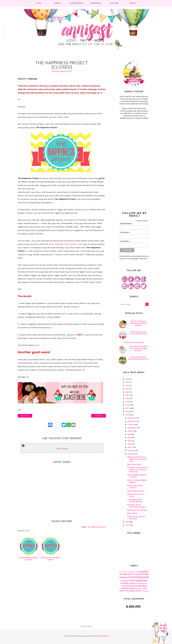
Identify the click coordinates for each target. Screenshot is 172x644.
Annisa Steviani (62, 449)
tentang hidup (140, 586)
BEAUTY (133, 3)
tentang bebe (139, 580)
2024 (128, 385)
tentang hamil (127, 586)
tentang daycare (141, 583)
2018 (128, 405)
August (131, 431)
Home (39, 3)
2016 (128, 411)
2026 (128, 379)
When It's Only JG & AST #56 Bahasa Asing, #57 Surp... (137, 459)
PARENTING (96, 3)
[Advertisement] (134, 164)
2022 (128, 392)
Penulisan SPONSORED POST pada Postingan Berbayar (138, 348)
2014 (128, 522)
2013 (128, 525)
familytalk (144, 572)
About (58, 3)
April (130, 444)
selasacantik (125, 577)
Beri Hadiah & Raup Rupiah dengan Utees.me (138, 358)
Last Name (125, 241)
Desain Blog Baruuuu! (136, 491)
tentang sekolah (141, 588)
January (131, 454)
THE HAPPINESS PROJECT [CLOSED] (29, 559)
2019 (128, 402)
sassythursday (142, 574)
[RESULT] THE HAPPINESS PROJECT (51, 559)
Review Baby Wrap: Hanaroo (135, 487)
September (132, 428)
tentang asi (125, 581)
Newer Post (25, 416)
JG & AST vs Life (124, 572)
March (130, 447)
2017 (128, 408)
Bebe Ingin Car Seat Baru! (137, 510)
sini (133, 113)
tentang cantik (128, 583)
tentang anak (140, 577)
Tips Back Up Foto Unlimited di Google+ (136, 506)
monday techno (127, 574)
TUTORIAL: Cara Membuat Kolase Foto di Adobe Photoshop (137, 470)
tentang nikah (128, 588)
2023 (128, 389)
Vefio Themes (103, 636)
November (132, 421)
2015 (128, 415)
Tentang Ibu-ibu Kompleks (134, 342)
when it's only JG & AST (131, 591)
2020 (128, 398)
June (130, 437)
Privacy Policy (86, 626)
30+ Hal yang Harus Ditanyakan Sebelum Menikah (138, 323)
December (132, 418)
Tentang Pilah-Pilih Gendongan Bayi (135, 500)
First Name (125, 232)
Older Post (98, 416)
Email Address (127, 224)
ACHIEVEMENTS (77, 3)
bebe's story (134, 572)
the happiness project (97, 527)
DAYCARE (114, 3)
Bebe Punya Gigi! (134, 464)
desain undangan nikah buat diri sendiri (66, 244)
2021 (128, 395)
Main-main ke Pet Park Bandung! (136, 518)
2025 (128, 382)
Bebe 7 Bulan (132, 513)
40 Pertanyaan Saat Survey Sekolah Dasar (138, 333)
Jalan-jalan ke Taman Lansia (136, 495)
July (129, 434)
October (131, 425)
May (129, 441)
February (131, 450)
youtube (145, 591)
